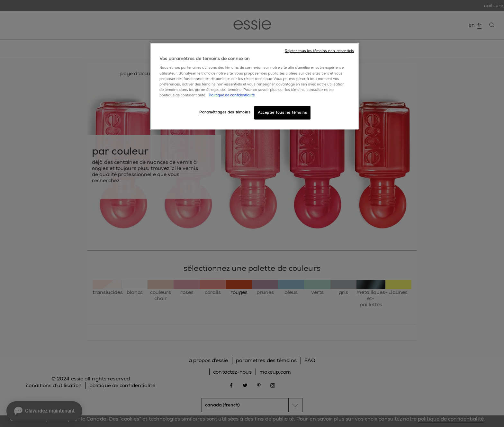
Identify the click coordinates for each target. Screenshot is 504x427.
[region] (254, 86)
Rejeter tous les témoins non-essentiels (319, 51)
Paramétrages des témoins (225, 112)
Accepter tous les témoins (282, 113)
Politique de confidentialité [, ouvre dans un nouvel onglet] (232, 95)
